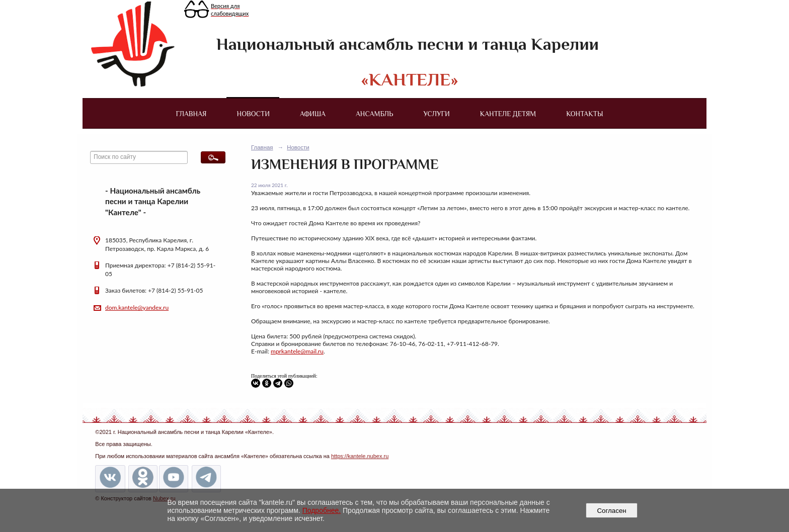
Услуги (436, 114)
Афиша (313, 114)
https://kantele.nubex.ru (360, 456)
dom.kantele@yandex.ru (137, 307)
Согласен (612, 511)
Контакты (584, 114)
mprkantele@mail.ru (297, 351)
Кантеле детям (508, 114)
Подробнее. (322, 510)
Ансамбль (374, 114)
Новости (253, 114)
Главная (191, 114)
